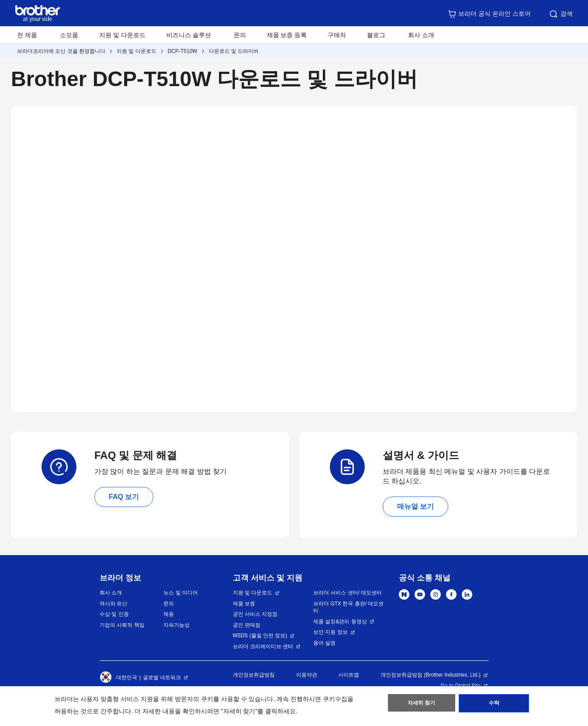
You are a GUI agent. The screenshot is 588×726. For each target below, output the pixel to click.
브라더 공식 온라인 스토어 (489, 14)
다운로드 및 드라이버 (234, 51)
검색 (560, 14)
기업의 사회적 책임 (122, 625)
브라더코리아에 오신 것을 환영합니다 (61, 51)
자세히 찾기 (421, 705)
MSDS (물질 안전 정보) (260, 636)
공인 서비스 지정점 (255, 614)
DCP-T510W (183, 51)
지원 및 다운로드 (122, 35)
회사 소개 (111, 593)
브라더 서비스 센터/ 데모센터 (348, 593)
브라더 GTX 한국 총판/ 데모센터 (348, 607)
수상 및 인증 (114, 614)
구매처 (337, 35)
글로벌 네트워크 (162, 677)
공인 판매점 (247, 625)
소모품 (69, 35)
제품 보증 (244, 604)
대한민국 (118, 677)
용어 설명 (324, 643)
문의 (240, 35)
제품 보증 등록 (287, 35)
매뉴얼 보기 (415, 506)
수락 (494, 705)
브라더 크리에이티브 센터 (263, 646)
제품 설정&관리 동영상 (340, 622)
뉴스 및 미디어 (181, 593)
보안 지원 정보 (330, 632)
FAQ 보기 (124, 497)
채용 (169, 614)
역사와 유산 (113, 604)
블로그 (376, 35)
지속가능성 (176, 625)
